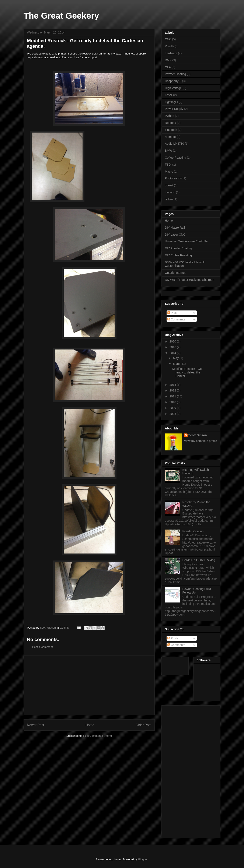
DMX (168, 60)
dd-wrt (169, 185)
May (176, 358)
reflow (169, 199)
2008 (173, 414)
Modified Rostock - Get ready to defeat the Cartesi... (187, 372)
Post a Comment (43, 647)
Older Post (143, 725)
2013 (173, 385)
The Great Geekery (61, 16)
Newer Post (36, 725)
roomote (170, 137)
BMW (168, 151)
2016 (173, 347)
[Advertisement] (89, 685)
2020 (173, 341)
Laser (169, 95)
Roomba (170, 123)
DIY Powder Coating (178, 248)
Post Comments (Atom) (97, 736)
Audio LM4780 (174, 144)
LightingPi (171, 102)
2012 (173, 390)
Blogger (143, 859)
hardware (171, 53)
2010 (173, 402)
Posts (173, 313)
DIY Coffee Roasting (178, 255)
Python (170, 116)
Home (90, 725)
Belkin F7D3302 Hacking (199, 560)
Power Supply (174, 109)
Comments (176, 319)
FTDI (168, 165)
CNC (168, 39)
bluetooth (171, 130)
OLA (168, 67)
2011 (173, 396)
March (177, 364)
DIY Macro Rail (175, 228)
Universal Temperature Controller (187, 241)
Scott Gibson (198, 435)
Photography (173, 178)
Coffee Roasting (175, 158)
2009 (173, 408)
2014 (173, 353)
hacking (170, 192)
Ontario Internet (175, 273)
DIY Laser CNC (175, 235)
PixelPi (169, 46)
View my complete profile (201, 441)
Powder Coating (175, 74)
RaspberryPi (173, 81)
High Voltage (173, 88)
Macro (169, 172)
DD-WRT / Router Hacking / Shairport (190, 280)
